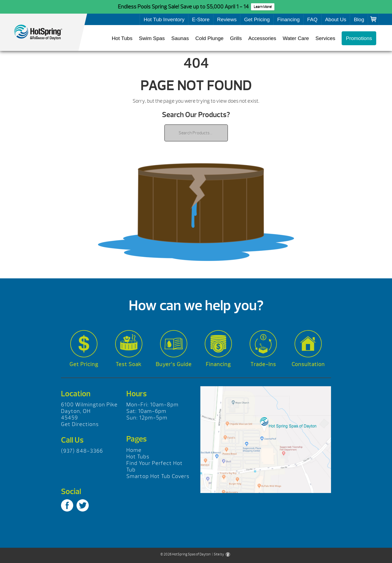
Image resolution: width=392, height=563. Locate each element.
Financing (288, 19)
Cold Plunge (210, 38)
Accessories (262, 38)
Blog (359, 19)
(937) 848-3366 (82, 451)
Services (325, 38)
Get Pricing (257, 19)
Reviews (227, 19)
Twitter (83, 505)
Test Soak (129, 364)
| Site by (221, 554)
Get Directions (80, 424)
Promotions (359, 38)
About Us (336, 19)
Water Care (296, 38)
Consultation (308, 364)
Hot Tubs (122, 38)
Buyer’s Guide (174, 364)
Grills (236, 38)
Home (134, 450)
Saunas (180, 38)
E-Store (201, 19)
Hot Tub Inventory (164, 19)
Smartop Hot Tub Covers (158, 476)
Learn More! (263, 7)
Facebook (67, 505)
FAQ (312, 19)
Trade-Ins (263, 364)
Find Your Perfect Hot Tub (154, 466)
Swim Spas (152, 38)
